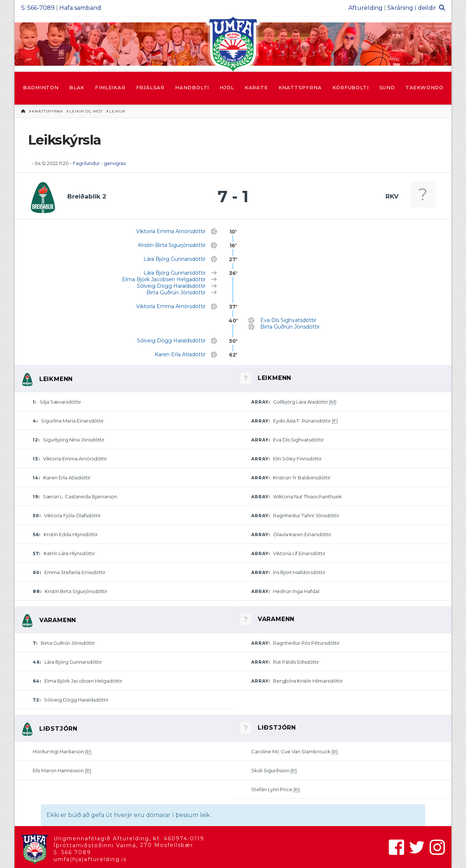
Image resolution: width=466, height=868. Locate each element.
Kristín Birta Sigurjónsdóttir (172, 245)
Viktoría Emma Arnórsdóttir (171, 231)
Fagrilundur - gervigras (99, 163)
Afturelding (366, 8)
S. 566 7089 (72, 852)
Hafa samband (80, 8)
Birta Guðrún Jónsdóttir (176, 292)
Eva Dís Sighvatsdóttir (288, 320)
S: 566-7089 (38, 8)
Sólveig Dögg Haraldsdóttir (171, 286)
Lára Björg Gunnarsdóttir (175, 259)
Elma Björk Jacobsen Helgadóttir (164, 279)
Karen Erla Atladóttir (180, 354)
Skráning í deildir (412, 8)
